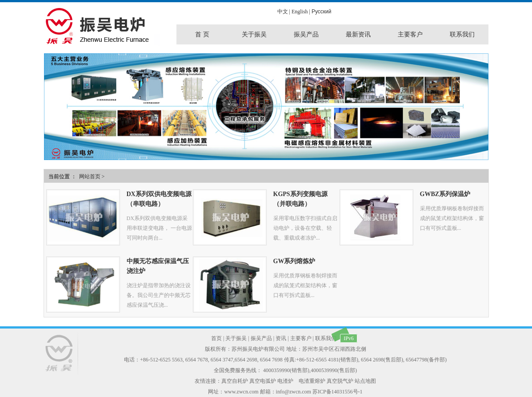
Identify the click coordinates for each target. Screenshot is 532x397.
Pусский (322, 12)
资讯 (281, 338)
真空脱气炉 (340, 381)
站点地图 (365, 381)
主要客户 (301, 338)
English (300, 12)
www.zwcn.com (241, 392)
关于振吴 (236, 338)
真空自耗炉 (235, 381)
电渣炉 (285, 381)
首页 (216, 338)
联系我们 (326, 338)
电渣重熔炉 (312, 381)
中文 (283, 12)
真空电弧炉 (263, 381)
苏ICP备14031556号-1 (338, 392)
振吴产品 (261, 338)
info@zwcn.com (294, 392)
